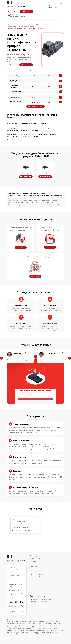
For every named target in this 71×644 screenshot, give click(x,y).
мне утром (52, 8)
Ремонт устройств (27, 20)
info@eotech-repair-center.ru (21, 527)
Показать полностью (13, 139)
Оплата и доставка (36, 558)
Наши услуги (34, 572)
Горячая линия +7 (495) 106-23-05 (55, 5)
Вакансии (43, 20)
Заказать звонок (26, 11)
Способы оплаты (35, 579)
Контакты (49, 20)
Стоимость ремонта (36, 556)
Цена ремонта (36, 20)
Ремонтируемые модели (37, 569)
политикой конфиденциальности (46, 402)
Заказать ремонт (26, 177)
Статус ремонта (13, 11)
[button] (1, 358)
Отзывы (55, 20)
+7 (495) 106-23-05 (24, 523)
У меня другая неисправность (36, 106)
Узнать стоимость (26, 65)
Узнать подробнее (20, 247)
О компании (17, 20)
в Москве (23, 6)
